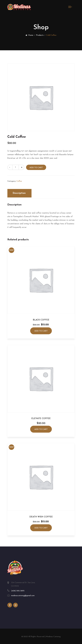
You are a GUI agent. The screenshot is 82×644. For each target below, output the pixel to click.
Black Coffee (41, 320)
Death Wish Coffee (41, 517)
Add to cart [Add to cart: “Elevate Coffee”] (41, 429)
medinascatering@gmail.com (23, 596)
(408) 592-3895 (18, 591)
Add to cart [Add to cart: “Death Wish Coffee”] (41, 528)
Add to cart (36, 168)
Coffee (19, 181)
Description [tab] (19, 193)
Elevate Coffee (41, 419)
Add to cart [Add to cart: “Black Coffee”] (41, 331)
